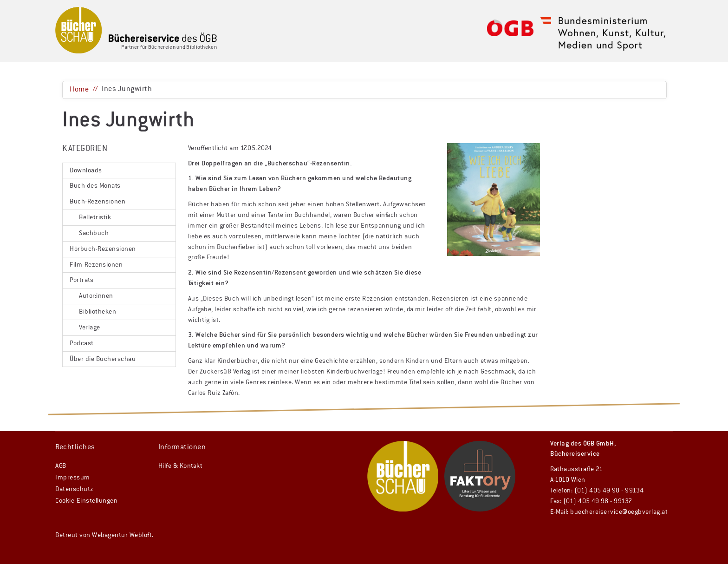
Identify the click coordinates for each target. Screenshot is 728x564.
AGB (61, 466)
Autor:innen (96, 296)
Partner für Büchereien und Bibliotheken (169, 47)
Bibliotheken (97, 312)
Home (79, 90)
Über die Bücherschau (103, 359)
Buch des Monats (95, 186)
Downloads (86, 171)
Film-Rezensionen (96, 265)
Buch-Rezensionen (97, 202)
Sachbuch (94, 233)
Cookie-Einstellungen (86, 501)
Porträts (81, 280)
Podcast (82, 343)
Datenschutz (75, 489)
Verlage (90, 328)
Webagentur (110, 535)
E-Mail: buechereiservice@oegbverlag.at (609, 512)
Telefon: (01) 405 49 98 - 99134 (597, 491)
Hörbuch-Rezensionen (103, 249)
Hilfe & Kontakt (181, 466)
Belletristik (95, 217)
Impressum (73, 478)
